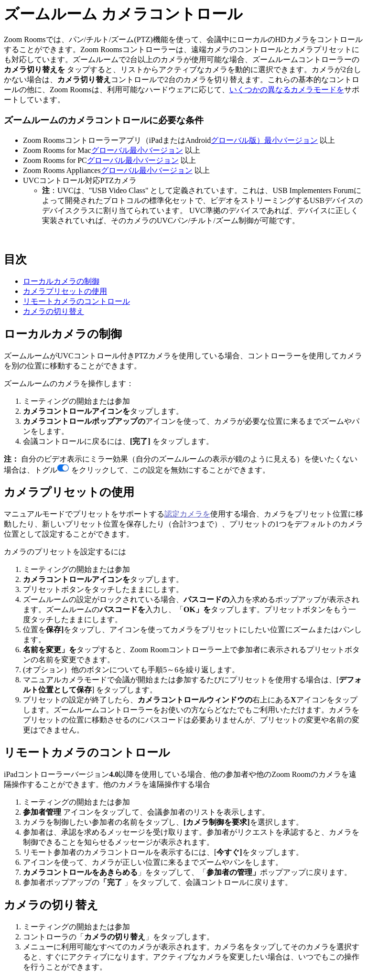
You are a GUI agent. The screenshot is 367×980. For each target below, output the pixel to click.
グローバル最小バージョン (137, 150)
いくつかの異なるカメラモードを (287, 90)
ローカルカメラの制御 (61, 281)
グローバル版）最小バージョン (264, 140)
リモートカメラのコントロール (76, 301)
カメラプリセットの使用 (65, 291)
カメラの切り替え (54, 311)
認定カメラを (187, 514)
